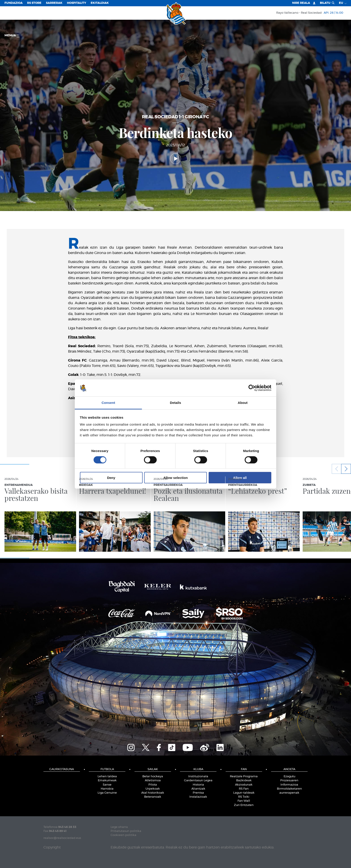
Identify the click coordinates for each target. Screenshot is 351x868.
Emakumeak (107, 781)
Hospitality (77, 3)
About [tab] (243, 403)
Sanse (107, 785)
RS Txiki (244, 797)
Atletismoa (153, 781)
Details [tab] (175, 403)
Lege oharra (119, 827)
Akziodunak (244, 785)
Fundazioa (14, 3)
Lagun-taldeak (244, 793)
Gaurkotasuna (62, 769)
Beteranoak (153, 797)
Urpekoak (153, 789)
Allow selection (175, 478)
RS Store (34, 3)
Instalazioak (198, 797)
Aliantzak (198, 789)
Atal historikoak (153, 793)
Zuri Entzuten (244, 805)
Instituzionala (198, 776)
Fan (244, 769)
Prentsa (198, 793)
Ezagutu (289, 776)
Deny (111, 478)
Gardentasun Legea (198, 781)
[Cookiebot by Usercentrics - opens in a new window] (252, 388)
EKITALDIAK (100, 3)
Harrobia (107, 789)
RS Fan (244, 789)
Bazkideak (244, 781)
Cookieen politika (123, 835)
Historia (198, 785)
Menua (12, 36)
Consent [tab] (108, 403)
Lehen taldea (107, 776)
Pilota (153, 785)
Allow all (240, 478)
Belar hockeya (153, 776)
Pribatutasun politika (126, 831)
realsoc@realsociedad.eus (62, 838)
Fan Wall (244, 801)
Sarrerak (54, 3)
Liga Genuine (107, 793)
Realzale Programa (244, 776)
